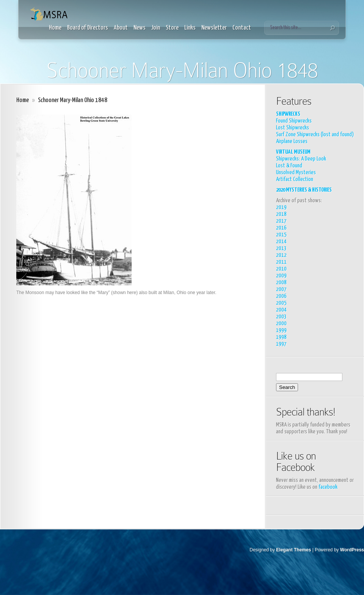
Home (55, 28)
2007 (281, 289)
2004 (281, 310)
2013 (281, 248)
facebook (328, 487)
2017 (281, 221)
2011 (281, 262)
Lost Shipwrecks (293, 128)
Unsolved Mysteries (296, 172)
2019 (281, 207)
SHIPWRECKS (288, 114)
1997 (281, 344)
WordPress (352, 550)
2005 (281, 303)
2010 (281, 269)
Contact (242, 28)
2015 (281, 235)
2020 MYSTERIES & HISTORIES (304, 190)
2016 (281, 228)
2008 (281, 283)
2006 (281, 296)
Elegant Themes (293, 550)
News (140, 28)
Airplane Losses (292, 141)
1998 (281, 337)
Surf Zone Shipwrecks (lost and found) (315, 135)
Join (156, 28)
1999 (281, 330)
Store (172, 28)
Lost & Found (289, 166)
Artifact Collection (295, 179)
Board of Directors (88, 28)
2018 (281, 214)
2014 (281, 242)
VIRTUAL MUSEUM (293, 152)
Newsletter (214, 28)
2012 (281, 255)
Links (190, 28)
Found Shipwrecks (294, 121)
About (121, 28)
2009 (281, 276)
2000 (281, 323)
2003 (281, 317)
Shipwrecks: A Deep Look (301, 159)
